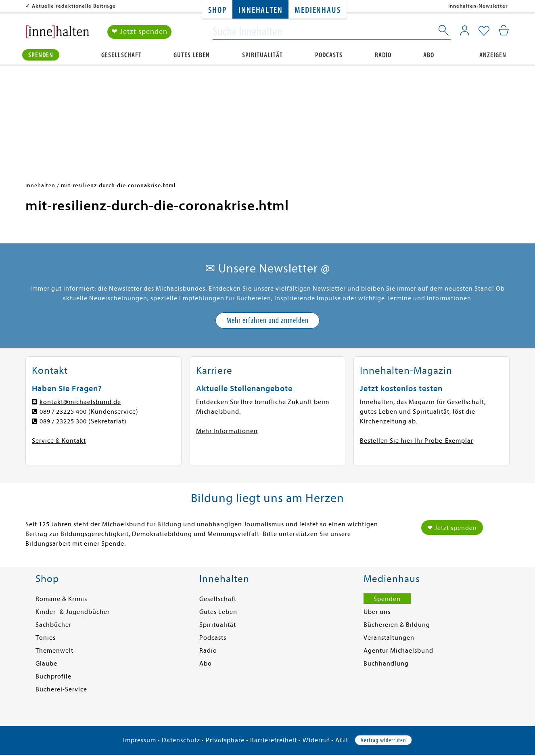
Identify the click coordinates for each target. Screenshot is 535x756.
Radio (383, 55)
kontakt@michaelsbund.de (80, 402)
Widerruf (316, 740)
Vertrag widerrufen (383, 740)
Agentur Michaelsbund (398, 651)
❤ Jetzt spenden (139, 32)
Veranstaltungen (389, 638)
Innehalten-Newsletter (478, 6)
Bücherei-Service (61, 689)
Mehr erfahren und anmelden (267, 320)
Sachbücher (53, 625)
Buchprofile (53, 676)
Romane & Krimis (61, 599)
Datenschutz (181, 740)
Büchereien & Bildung (397, 625)
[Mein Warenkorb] (504, 30)
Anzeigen (493, 55)
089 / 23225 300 (63, 421)
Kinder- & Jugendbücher (73, 612)
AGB (342, 740)
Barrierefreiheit (274, 740)
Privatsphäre (225, 740)
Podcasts (329, 55)
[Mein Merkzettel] (484, 31)
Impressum (140, 740)
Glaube (46, 664)
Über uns (377, 612)
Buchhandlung (386, 664)
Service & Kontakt (59, 441)
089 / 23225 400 (63, 412)
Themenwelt (54, 651)
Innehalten (260, 10)
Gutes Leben (192, 55)
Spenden (41, 55)
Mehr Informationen (227, 431)
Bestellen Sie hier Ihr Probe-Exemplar (417, 441)
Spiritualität (262, 55)
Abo (429, 55)
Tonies (46, 638)
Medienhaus (318, 10)
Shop (217, 10)
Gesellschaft (121, 55)
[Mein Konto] (465, 30)
